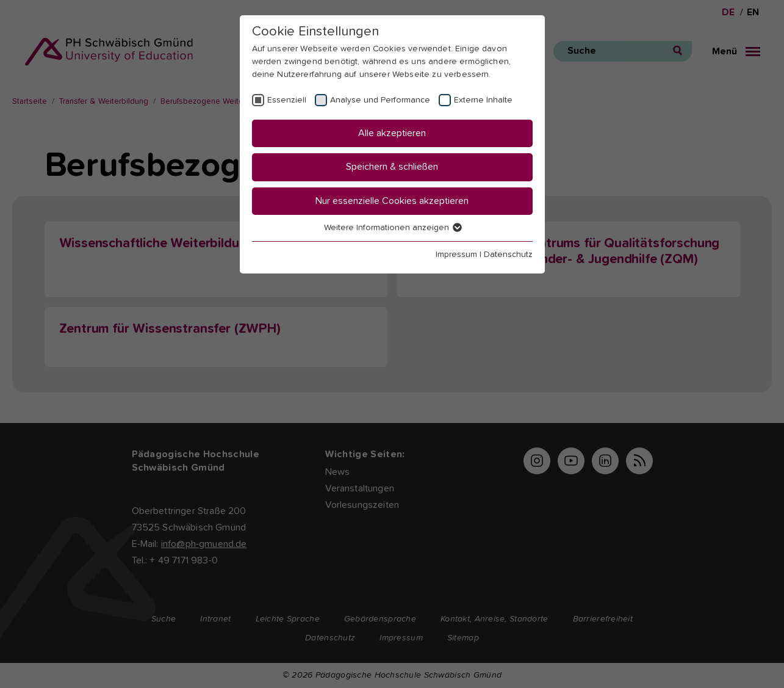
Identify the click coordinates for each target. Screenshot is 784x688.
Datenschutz (508, 255)
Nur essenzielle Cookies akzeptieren (392, 201)
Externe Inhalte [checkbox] (483, 100)
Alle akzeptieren (392, 133)
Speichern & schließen (392, 167)
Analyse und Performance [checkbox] (380, 100)
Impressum (456, 255)
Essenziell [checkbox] (287, 100)
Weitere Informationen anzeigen (392, 228)
